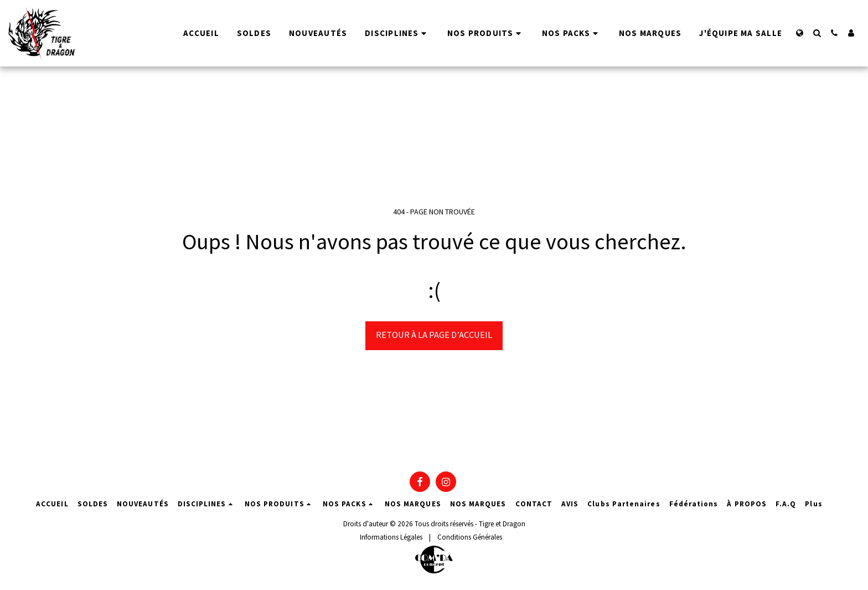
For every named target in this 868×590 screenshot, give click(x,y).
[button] (817, 33)
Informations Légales (391, 537)
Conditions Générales (470, 537)
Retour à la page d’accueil (434, 335)
